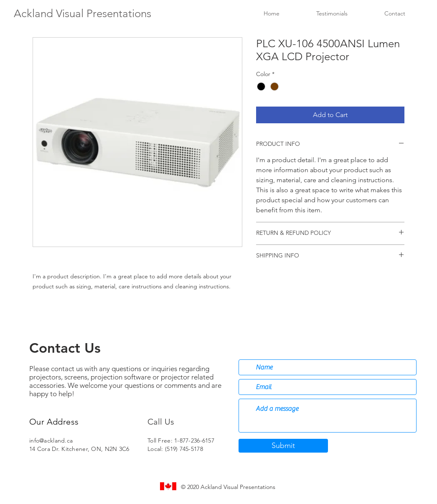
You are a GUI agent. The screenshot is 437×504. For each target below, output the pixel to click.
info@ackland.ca (51, 440)
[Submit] (283, 446)
